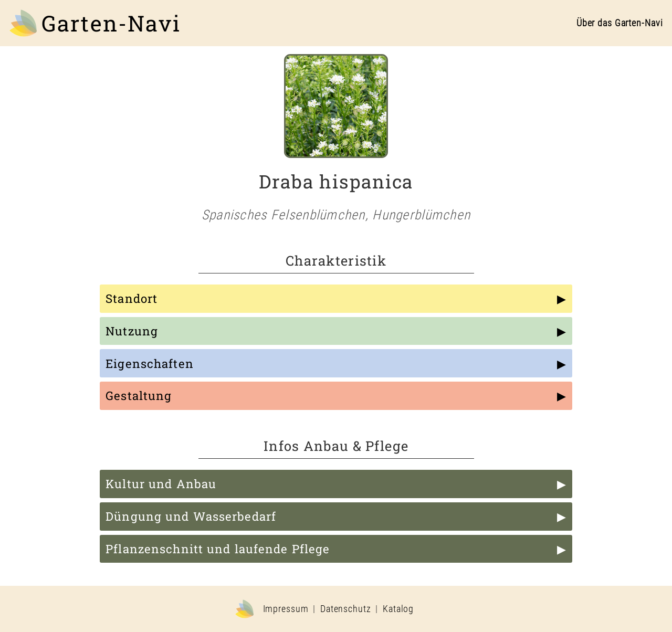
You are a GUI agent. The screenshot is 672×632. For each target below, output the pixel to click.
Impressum (286, 609)
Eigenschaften (150, 364)
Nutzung (132, 331)
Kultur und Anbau (161, 484)
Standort (132, 298)
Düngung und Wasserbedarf (191, 516)
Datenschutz (346, 609)
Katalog (398, 609)
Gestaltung (139, 396)
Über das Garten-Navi (620, 23)
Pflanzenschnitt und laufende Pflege (218, 549)
